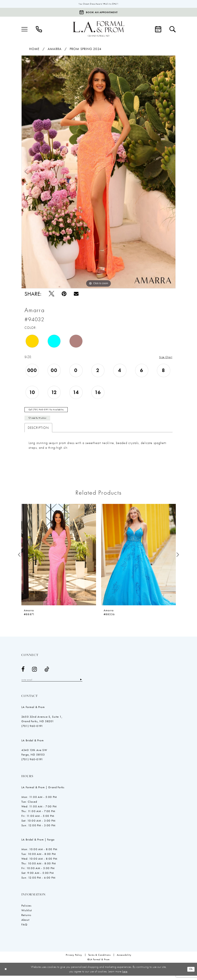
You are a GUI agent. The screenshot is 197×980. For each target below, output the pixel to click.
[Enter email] (57, 684)
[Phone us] (39, 30)
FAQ (24, 929)
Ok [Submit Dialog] (191, 973)
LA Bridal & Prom (33, 745)
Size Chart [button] (165, 358)
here (125, 975)
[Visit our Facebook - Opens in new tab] (23, 673)
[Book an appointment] (98, 13)
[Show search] (173, 30)
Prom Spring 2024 (86, 49)
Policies (26, 910)
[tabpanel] (98, 172)
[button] (24, 30)
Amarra (55, 49)
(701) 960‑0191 (32, 730)
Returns (26, 919)
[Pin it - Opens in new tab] (64, 294)
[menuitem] (24, 30)
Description (38, 431)
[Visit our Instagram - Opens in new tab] (35, 673)
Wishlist (27, 915)
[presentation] (59, 558)
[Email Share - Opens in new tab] (76, 294)
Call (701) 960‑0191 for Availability (51, 412)
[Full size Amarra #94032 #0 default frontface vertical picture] (98, 172)
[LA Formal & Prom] (98, 30)
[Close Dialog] (6, 974)
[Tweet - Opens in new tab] (52, 294)
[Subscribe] (92, 684)
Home (34, 49)
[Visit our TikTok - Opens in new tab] (47, 673)
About (25, 924)
